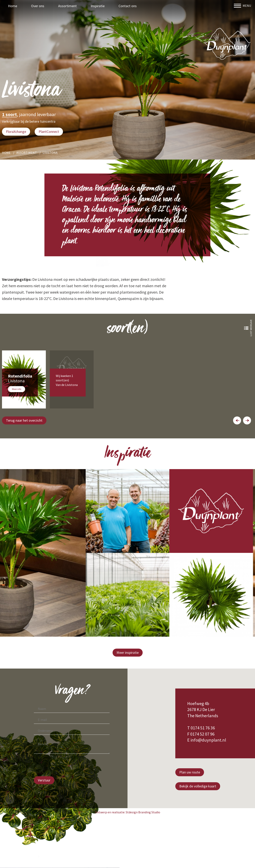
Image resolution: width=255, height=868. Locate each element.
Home (13, 6)
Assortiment (67, 6)
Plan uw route (190, 772)
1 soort (9, 115)
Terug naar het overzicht (24, 420)
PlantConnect (49, 132)
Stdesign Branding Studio (143, 812)
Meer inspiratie (128, 652)
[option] (24, 380)
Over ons (38, 6)
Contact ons (128, 6)
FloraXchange (16, 132)
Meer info (17, 389)
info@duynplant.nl (208, 740)
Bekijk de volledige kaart (198, 786)
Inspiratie (98, 6)
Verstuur (44, 780)
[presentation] (64, 765)
